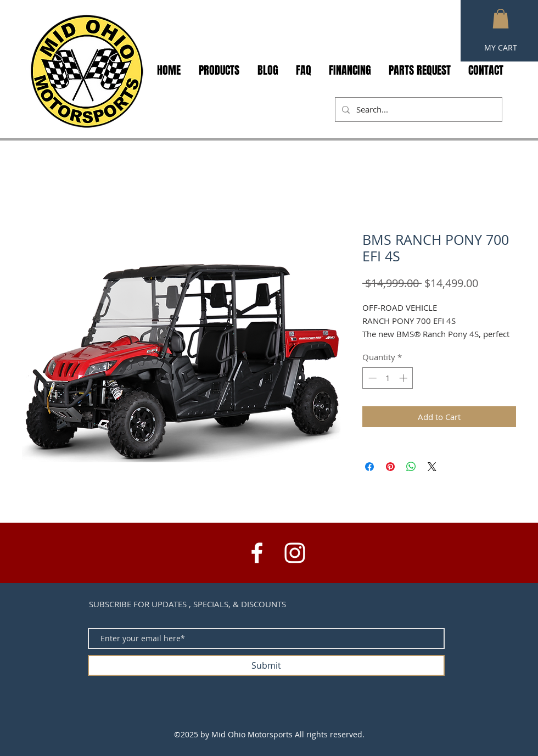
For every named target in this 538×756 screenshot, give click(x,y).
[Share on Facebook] (369, 467)
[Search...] (417, 110)
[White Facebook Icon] (257, 553)
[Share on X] (432, 467)
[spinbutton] (388, 378)
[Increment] (404, 378)
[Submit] (266, 665)
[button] (501, 19)
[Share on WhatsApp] (411, 467)
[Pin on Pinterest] (390, 467)
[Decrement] (371, 378)
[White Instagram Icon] (295, 553)
